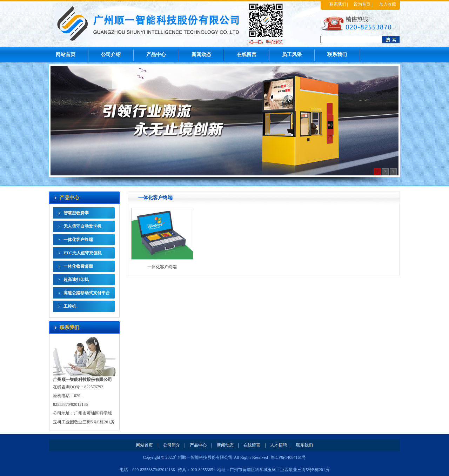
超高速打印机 (76, 280)
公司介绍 (111, 55)
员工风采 (292, 55)
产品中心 (156, 55)
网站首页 (66, 55)
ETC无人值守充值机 (83, 253)
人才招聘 (279, 445)
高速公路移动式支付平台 (87, 293)
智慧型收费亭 (76, 213)
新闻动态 (201, 55)
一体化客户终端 (78, 240)
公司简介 (172, 445)
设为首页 (362, 4)
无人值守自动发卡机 (82, 226)
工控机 (70, 306)
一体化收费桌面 (78, 266)
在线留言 (247, 55)
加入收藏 (388, 4)
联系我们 (338, 4)
